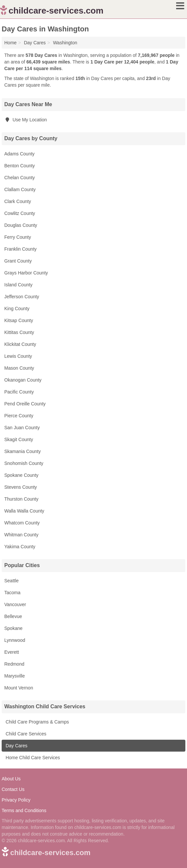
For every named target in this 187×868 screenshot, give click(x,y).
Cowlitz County (20, 213)
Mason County (19, 368)
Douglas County (21, 225)
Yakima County (20, 547)
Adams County (19, 154)
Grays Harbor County (26, 273)
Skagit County (19, 439)
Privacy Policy (16, 800)
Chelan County (20, 178)
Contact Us (13, 789)
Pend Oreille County (25, 404)
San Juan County (22, 428)
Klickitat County (20, 344)
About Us (11, 779)
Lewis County (18, 356)
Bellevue (13, 616)
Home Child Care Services (32, 758)
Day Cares (16, 746)
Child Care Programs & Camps (37, 722)
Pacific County (19, 392)
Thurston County (21, 499)
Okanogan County (23, 380)
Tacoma (12, 593)
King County (17, 309)
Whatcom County (22, 523)
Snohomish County (24, 463)
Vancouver (15, 604)
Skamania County (23, 451)
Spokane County (21, 475)
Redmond (14, 664)
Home (10, 43)
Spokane (13, 628)
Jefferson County (22, 297)
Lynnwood (15, 640)
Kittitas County (19, 332)
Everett (12, 652)
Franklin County (20, 249)
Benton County (20, 166)
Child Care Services (25, 734)
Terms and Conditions (24, 810)
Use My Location (26, 120)
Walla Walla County (24, 511)
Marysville (15, 676)
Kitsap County (19, 320)
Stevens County (21, 487)
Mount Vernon (19, 688)
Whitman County (21, 535)
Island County (18, 285)
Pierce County (19, 416)
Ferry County (18, 237)
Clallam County (20, 189)
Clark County (18, 201)
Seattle (12, 581)
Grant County (18, 261)
